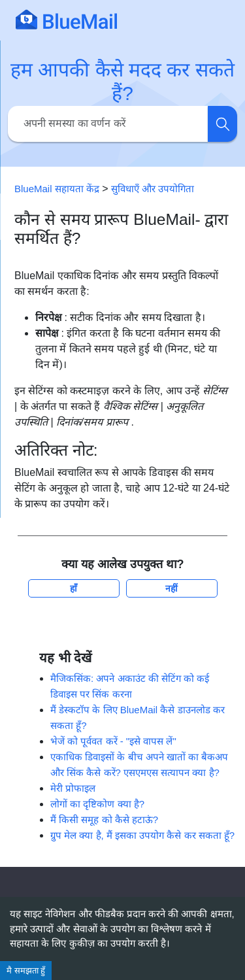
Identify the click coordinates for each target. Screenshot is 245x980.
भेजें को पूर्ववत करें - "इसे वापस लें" (113, 741)
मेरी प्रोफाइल (73, 788)
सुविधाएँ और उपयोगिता (153, 189)
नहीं (171, 588)
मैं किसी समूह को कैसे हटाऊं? (104, 819)
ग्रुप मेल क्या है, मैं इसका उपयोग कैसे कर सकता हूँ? (142, 835)
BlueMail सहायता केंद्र (57, 189)
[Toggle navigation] (216, 19)
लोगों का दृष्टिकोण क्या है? (97, 804)
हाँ (73, 588)
